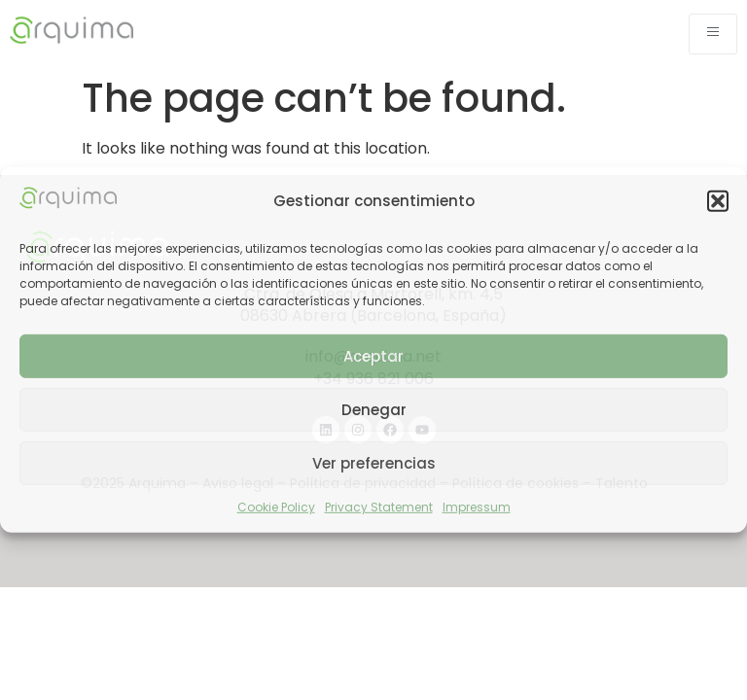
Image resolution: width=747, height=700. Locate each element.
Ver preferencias (374, 463)
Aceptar (373, 356)
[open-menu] (713, 34)
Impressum (477, 507)
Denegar (374, 410)
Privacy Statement (379, 507)
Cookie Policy (276, 507)
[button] (718, 201)
